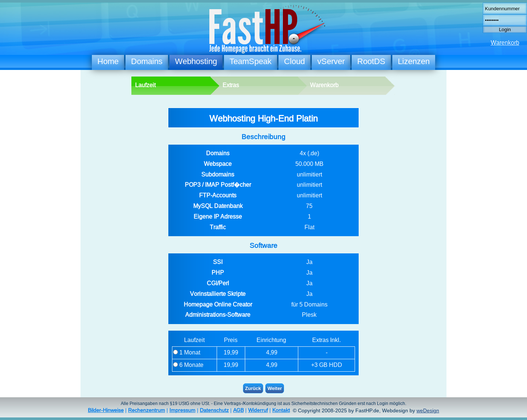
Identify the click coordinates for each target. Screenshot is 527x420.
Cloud (294, 61)
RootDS (371, 61)
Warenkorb (505, 43)
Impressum (182, 410)
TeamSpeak (251, 61)
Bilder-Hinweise (106, 410)
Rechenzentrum (147, 410)
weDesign (428, 411)
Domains (147, 61)
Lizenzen (414, 61)
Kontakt (281, 410)
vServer (331, 61)
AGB (238, 410)
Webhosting (196, 61)
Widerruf (258, 410)
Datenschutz (214, 410)
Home (108, 61)
